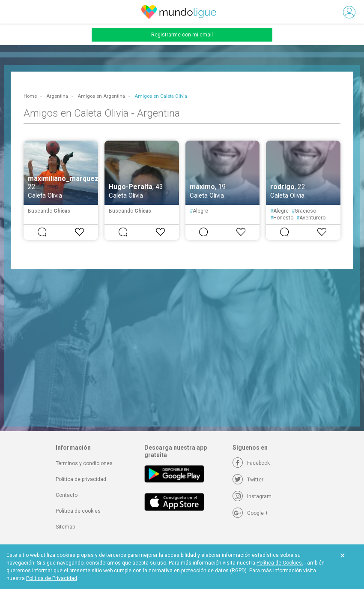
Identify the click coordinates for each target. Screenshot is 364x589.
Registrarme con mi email (182, 35)
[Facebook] (251, 463)
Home (30, 96)
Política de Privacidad (52, 578)
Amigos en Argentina (101, 96)
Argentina (57, 96)
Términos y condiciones (84, 463)
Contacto (67, 495)
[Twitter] (248, 480)
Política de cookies (78, 511)
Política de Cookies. (280, 563)
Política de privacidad (81, 479)
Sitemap (65, 527)
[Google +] (250, 513)
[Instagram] (252, 496)
